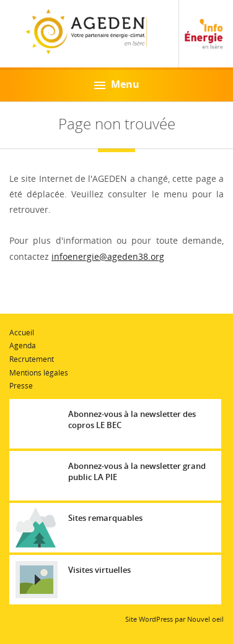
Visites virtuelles (99, 570)
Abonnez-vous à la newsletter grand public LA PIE (137, 471)
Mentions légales (39, 373)
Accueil (22, 333)
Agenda (23, 346)
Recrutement (32, 359)
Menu (117, 84)
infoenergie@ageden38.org (108, 256)
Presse (21, 386)
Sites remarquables (105, 518)
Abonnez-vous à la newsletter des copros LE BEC (132, 419)
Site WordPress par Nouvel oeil (174, 619)
